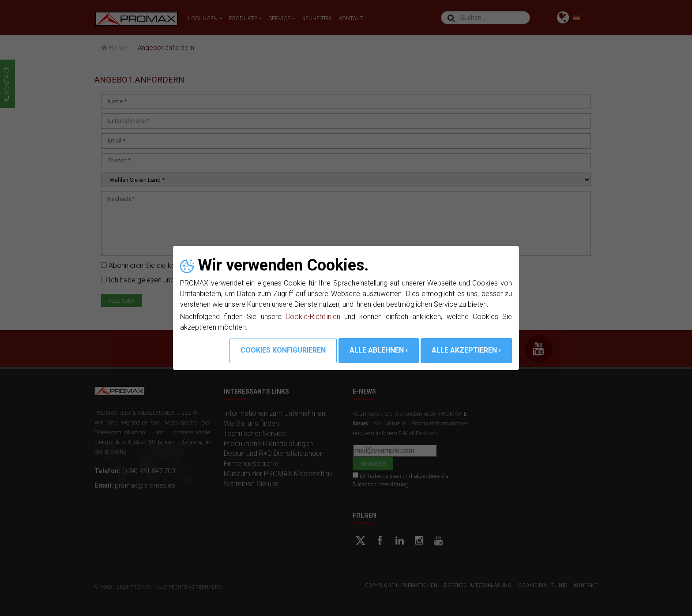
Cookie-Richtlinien (313, 317)
